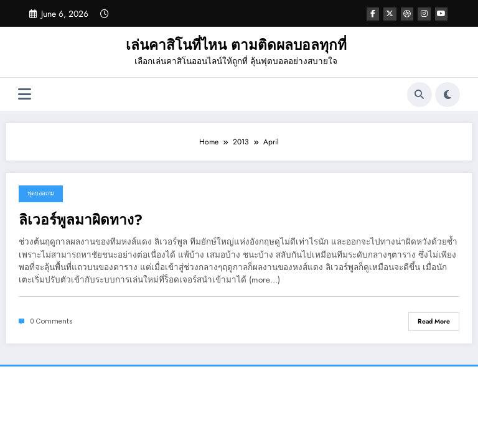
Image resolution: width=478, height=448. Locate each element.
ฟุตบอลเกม (41, 194)
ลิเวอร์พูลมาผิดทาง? (81, 220)
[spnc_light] (448, 95)
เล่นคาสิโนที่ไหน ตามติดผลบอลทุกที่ (236, 45)
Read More (434, 321)
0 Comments (51, 321)
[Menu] (25, 94)
